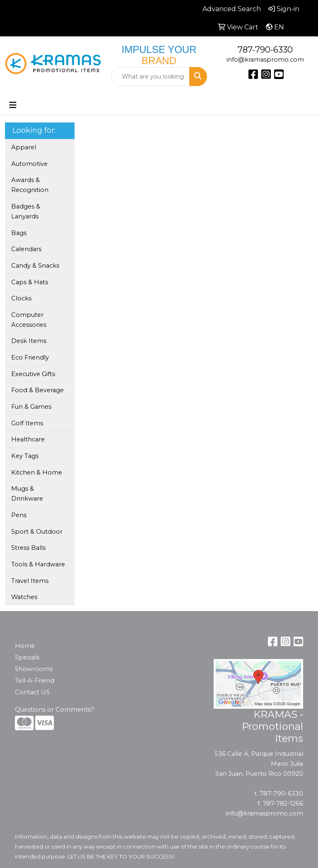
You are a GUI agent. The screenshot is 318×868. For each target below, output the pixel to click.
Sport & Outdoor (37, 532)
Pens (19, 515)
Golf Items (27, 423)
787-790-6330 (265, 50)
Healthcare (28, 439)
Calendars (26, 249)
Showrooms (34, 669)
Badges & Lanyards (26, 211)
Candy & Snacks (35, 266)
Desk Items (29, 341)
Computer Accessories (29, 320)
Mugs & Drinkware (27, 494)
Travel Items (30, 581)
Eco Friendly (30, 357)
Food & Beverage (37, 390)
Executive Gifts (33, 374)
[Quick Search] (150, 77)
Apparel (24, 147)
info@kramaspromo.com (265, 60)
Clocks (21, 298)
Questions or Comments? (54, 710)
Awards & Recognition (30, 185)
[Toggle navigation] (13, 105)
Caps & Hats (30, 282)
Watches (24, 597)
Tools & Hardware (38, 564)
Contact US (32, 692)
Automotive (29, 164)
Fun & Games (31, 407)
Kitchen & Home (37, 472)
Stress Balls (28, 548)
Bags (19, 233)
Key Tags (25, 456)
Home (25, 646)
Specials (27, 657)
